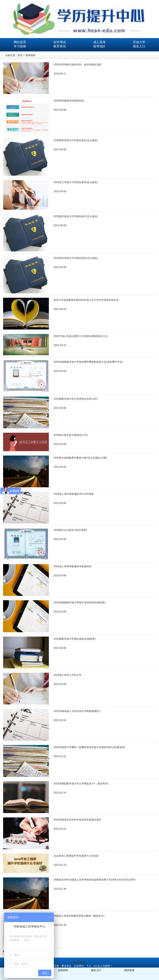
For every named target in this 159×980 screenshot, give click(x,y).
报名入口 (139, 46)
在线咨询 (63, 970)
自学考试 (60, 42)
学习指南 (20, 46)
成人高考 (99, 42)
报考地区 (99, 46)
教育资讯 (60, 46)
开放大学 (139, 42)
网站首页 (20, 42)
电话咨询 (129, 970)
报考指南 (30, 55)
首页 (20, 55)
